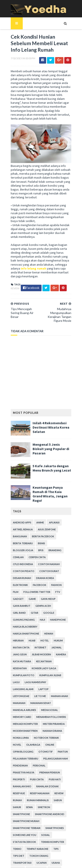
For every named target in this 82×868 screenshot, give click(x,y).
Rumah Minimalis (21, 770)
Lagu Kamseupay (60, 652)
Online (15, 714)
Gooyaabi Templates (41, 862)
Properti (42, 742)
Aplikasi (52, 513)
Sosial (67, 797)
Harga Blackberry (44, 603)
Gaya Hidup (56, 582)
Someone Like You (46, 797)
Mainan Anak (36, 665)
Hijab (14, 617)
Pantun (16, 721)
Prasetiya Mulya (39, 735)
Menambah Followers (25, 686)
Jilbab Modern (20, 631)
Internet (16, 624)
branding (27, 540)
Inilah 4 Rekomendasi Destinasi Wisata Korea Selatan (49, 421)
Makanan (55, 665)
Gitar (14, 596)
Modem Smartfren (50, 693)
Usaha (30, 825)
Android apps (20, 513)
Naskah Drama (20, 700)
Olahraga (61, 707)
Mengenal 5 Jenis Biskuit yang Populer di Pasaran (50, 440)
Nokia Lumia (43, 700)
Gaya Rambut (19, 589)
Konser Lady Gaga (23, 645)
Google (28, 596)
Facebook (60, 568)
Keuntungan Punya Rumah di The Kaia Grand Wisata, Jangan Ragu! (51, 485)
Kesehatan (38, 638)
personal (17, 735)
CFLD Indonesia (43, 547)
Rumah (54, 763)
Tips (54, 811)
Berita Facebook (41, 527)
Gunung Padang (50, 596)
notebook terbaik (23, 707)
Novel (45, 707)
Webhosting (62, 825)
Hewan (46, 610)
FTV (13, 582)
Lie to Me (16, 665)
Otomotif (57, 714)
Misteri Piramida (21, 693)
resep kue (44, 756)
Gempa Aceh (41, 589)
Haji (68, 596)
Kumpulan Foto (51, 645)
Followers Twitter (50, 575)
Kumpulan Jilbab (21, 652)
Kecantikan (18, 638)
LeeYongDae (59, 658)
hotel (26, 617)
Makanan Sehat (21, 672)
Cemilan (44, 540)
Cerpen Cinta (19, 547)
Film (29, 575)
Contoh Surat (20, 561)
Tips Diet (16, 818)
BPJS (13, 540)
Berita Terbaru (20, 533)
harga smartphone (24, 610)
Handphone (18, 603)
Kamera (40, 631)
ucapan (16, 825)
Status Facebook (22, 804)
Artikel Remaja (20, 520)
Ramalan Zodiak (22, 756)
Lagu (41, 652)
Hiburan (61, 610)
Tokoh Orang (36, 818)
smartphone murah (24, 790)
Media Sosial (19, 679)
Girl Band (60, 589)
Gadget (26, 582)
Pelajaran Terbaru (38, 721)
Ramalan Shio (37, 749)
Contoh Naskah (21, 554)
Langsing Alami (21, 658)
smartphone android (25, 783)
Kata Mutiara (59, 631)
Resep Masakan (20, 763)
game (40, 582)
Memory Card (42, 679)
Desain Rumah (44, 561)
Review (13, 281)
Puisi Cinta (60, 742)
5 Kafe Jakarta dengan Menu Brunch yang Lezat (49, 462)
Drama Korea (19, 568)
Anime (38, 513)
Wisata (15, 832)
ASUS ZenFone (44, 520)
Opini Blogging (35, 714)
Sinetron (17, 777)
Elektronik (41, 568)
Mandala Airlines (48, 672)
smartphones (20, 797)
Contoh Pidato (48, 554)
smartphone (36, 777)
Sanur (55, 770)
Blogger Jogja (58, 533)
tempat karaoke (35, 811)
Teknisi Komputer (50, 804)
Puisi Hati (17, 749)
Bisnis (39, 533)
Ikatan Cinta (58, 617)
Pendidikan (47, 728)
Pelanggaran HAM (23, 728)
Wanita (44, 825)
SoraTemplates (38, 850)
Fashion (16, 575)
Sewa (67, 770)
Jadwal (32, 624)
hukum (40, 617)
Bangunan (17, 527)
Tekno (15, 811)
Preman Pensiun (21, 742)
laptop (41, 658)
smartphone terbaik (56, 790)
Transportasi (60, 818)
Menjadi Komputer (58, 686)
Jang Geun (50, 624)
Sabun (41, 770)
